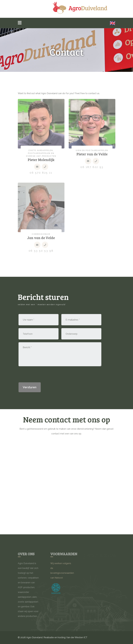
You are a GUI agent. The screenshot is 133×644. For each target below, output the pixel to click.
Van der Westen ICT (77, 637)
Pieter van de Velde (92, 155)
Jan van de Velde (41, 239)
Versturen (30, 387)
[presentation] (40, 375)
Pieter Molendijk (41, 160)
